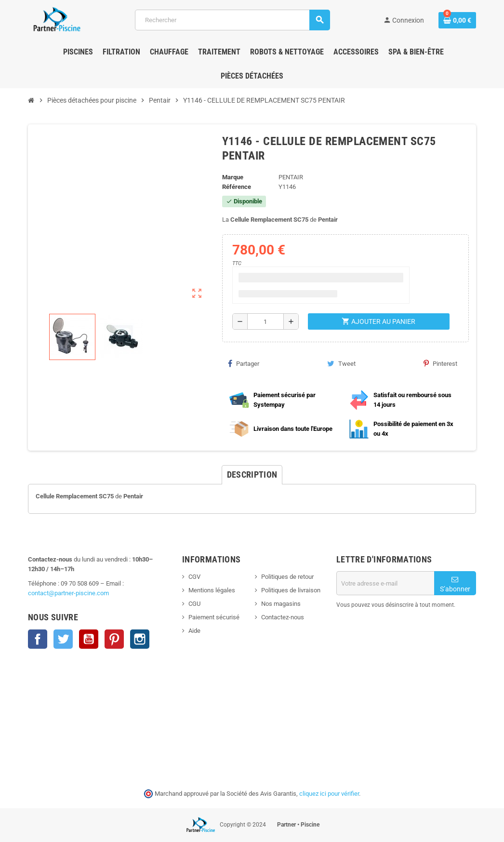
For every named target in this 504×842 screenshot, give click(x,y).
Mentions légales (212, 590)
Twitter (63, 639)
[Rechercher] (232, 20)
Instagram (140, 639)
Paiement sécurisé (214, 617)
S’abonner (455, 584)
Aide (194, 631)
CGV (194, 577)
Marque (233, 177)
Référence (237, 187)
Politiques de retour (287, 577)
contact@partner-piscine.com (68, 593)
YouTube (89, 639)
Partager (244, 363)
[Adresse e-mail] (385, 583)
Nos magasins (281, 604)
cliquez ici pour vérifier (329, 794)
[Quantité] (265, 321)
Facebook (38, 639)
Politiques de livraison (291, 590)
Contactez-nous (283, 617)
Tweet (341, 363)
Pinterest (440, 363)
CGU (194, 604)
